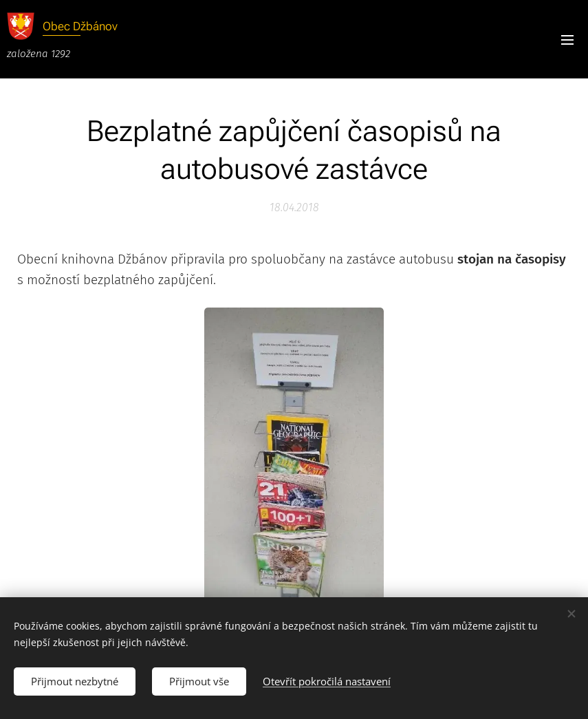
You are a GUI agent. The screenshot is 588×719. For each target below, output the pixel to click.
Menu (567, 40)
